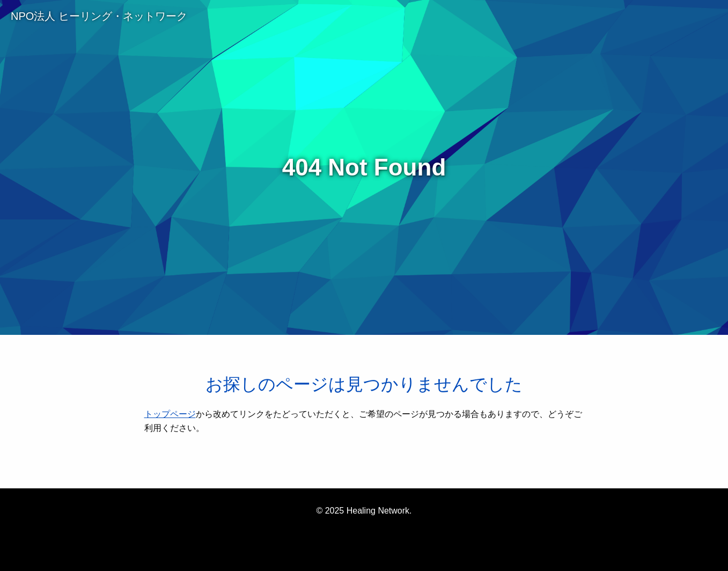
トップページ (170, 414)
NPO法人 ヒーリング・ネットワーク (99, 16)
